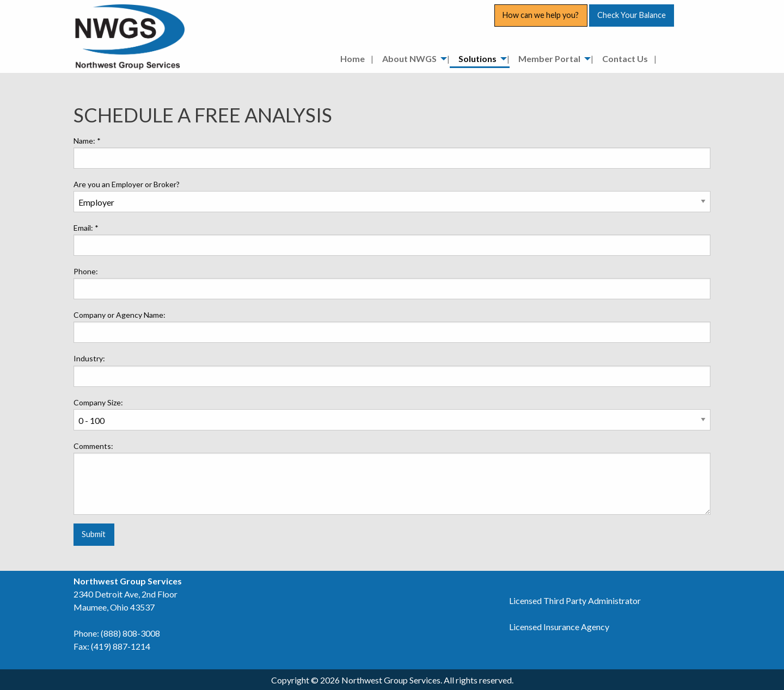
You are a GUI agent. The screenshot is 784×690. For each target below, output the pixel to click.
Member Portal (549, 58)
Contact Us (625, 58)
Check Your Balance (632, 15)
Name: (87, 141)
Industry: (89, 358)
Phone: (86, 271)
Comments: (93, 446)
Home (353, 58)
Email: (86, 228)
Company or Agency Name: (120, 315)
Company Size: (98, 402)
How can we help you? (541, 15)
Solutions (477, 58)
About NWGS (409, 58)
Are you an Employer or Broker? (127, 184)
